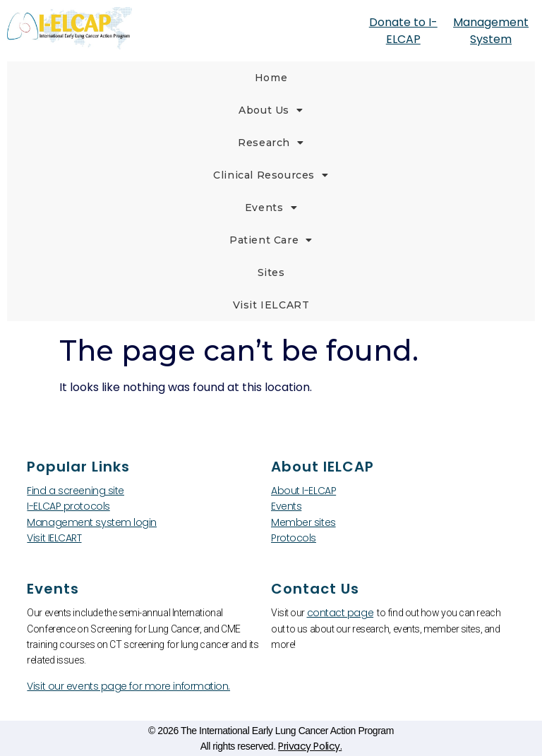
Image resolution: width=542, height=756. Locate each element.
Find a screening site (76, 491)
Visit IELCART (271, 305)
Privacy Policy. (310, 746)
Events (271, 208)
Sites (271, 272)
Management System (491, 31)
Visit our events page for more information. (128, 686)
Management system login (92, 522)
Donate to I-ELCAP (403, 31)
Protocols (294, 538)
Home (271, 78)
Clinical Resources (271, 175)
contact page (341, 613)
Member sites (303, 522)
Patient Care (271, 240)
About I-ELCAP (303, 491)
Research (271, 143)
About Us (271, 110)
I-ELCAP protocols (68, 506)
